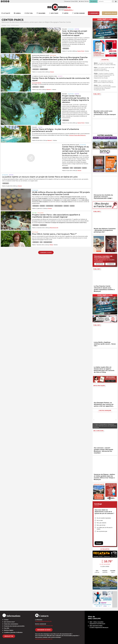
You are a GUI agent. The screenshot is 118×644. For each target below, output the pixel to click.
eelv (41, 242)
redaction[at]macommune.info (43, 621)
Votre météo (105, 549)
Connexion (110, 264)
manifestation (43, 225)
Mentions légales (9, 630)
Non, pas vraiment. (102, 523)
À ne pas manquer (105, 410)
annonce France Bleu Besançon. (78, 135)
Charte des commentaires (11, 624)
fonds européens (58, 206)
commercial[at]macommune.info (44, 626)
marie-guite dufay (48, 242)
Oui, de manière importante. (104, 518)
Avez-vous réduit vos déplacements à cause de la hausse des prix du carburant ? (104, 513)
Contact (6, 620)
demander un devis (44, 630)
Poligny (65, 29)
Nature (34, 213)
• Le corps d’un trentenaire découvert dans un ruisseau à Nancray (105, 64)
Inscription (99, 264)
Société (60, 76)
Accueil (4, 25)
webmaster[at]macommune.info (44, 639)
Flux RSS (7, 628)
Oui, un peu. (100, 520)
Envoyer (99, 543)
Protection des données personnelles (14, 626)
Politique (53, 55)
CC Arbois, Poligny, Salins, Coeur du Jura (44, 76)
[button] (113, 1)
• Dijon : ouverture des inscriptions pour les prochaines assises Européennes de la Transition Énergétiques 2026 (105, 88)
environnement (50, 206)
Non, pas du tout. (101, 525)
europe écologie (44, 69)
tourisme (84, 168)
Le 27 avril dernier (37, 83)
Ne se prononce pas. (102, 531)
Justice (77, 29)
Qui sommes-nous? (9, 622)
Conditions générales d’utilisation (13, 632)
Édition (61, 10)
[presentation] (94, 420)
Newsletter (9, 636)
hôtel (71, 168)
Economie (71, 29)
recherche (66, 206)
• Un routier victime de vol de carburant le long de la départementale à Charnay (104, 69)
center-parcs (66, 48)
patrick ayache (77, 168)
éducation (42, 206)
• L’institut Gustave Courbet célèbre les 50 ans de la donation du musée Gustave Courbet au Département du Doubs (104, 76)
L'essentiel (105, 60)
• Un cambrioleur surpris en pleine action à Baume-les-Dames (104, 82)
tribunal (42, 87)
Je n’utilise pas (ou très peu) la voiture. (105, 528)
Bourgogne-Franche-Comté (41, 55)
